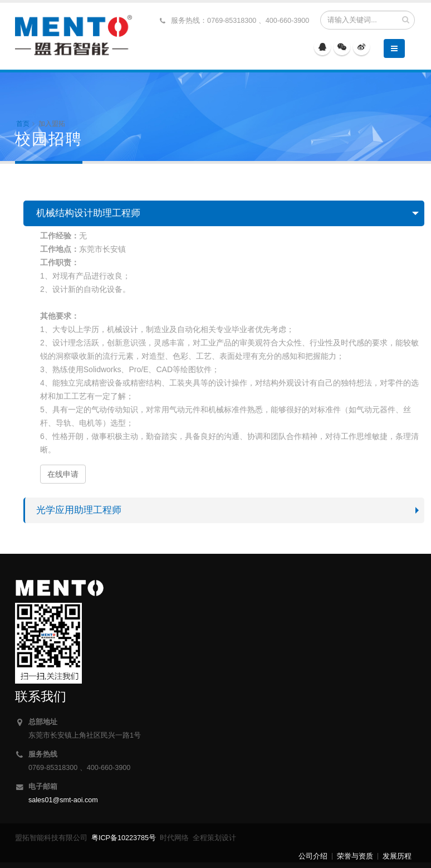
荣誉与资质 (355, 856)
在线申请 (63, 474)
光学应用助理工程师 (79, 510)
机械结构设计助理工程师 (88, 213)
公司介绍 (313, 856)
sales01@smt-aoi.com (63, 800)
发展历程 (397, 856)
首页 (23, 124)
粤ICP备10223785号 (124, 838)
